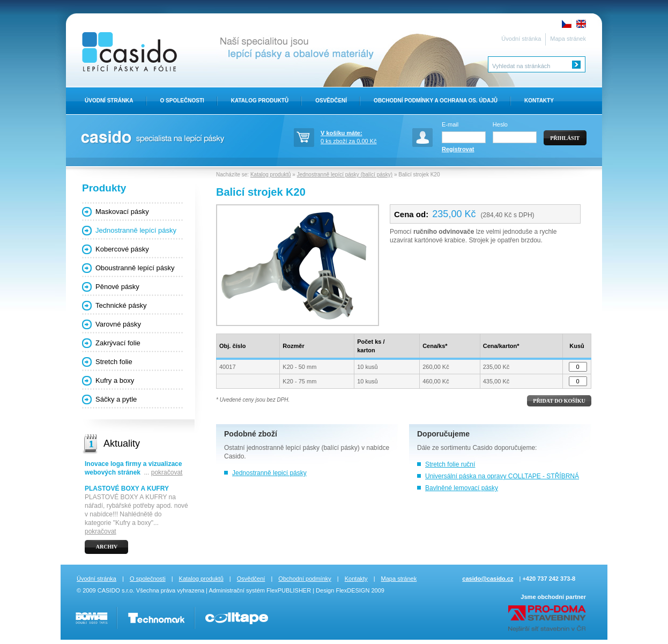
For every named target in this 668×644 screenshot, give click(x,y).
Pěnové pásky (117, 287)
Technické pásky (121, 305)
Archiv (107, 547)
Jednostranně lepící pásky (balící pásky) (345, 175)
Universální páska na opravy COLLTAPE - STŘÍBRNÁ (502, 476)
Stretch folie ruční (450, 464)
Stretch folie (114, 362)
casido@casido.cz (488, 579)
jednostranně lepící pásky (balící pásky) (303, 448)
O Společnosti (182, 101)
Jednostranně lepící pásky (136, 230)
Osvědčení (331, 101)
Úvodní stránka (521, 39)
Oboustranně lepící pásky (135, 268)
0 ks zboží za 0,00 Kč (358, 136)
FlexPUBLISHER (289, 590)
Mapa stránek (568, 39)
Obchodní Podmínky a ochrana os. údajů (436, 101)
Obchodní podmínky (305, 579)
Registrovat (458, 149)
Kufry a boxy (115, 380)
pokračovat (167, 472)
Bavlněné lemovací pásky (462, 488)
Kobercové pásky (122, 249)
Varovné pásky (118, 324)
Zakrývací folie (118, 343)
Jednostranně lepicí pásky (269, 473)
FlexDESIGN (352, 590)
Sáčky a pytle (116, 399)
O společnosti (148, 579)
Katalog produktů (260, 101)
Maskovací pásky (122, 212)
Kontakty (539, 101)
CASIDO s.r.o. (116, 590)
